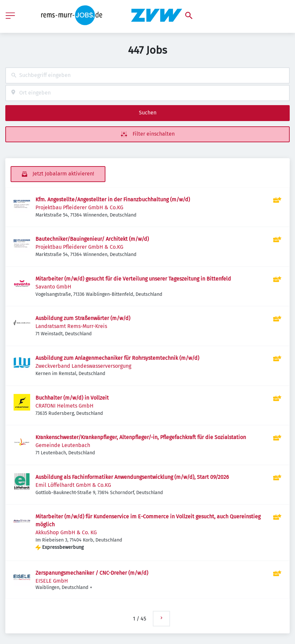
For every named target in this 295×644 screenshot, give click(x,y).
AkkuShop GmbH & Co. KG (66, 532)
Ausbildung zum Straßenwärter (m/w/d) (83, 318)
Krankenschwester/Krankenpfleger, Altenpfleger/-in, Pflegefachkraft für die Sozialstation (141, 437)
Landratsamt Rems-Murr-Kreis (71, 326)
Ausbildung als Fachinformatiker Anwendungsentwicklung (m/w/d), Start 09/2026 (132, 477)
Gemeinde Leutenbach (63, 445)
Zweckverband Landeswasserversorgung (83, 366)
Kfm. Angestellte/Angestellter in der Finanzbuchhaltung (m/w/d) (113, 199)
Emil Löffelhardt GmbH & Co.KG (73, 485)
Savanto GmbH (53, 287)
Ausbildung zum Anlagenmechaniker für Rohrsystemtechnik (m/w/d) (117, 358)
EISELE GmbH (52, 581)
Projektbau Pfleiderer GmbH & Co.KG (79, 207)
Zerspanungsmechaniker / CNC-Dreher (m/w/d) (92, 573)
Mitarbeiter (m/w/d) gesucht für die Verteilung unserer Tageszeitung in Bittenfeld (133, 279)
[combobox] (147, 75)
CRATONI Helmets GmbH (64, 406)
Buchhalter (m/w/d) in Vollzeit (72, 398)
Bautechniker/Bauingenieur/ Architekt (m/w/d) (92, 239)
